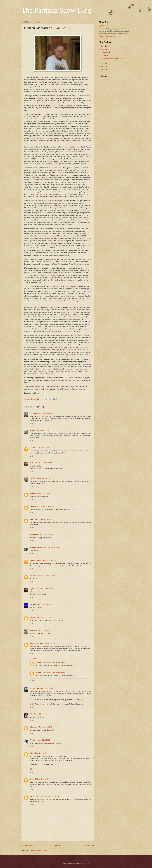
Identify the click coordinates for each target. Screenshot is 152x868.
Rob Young (34, 535)
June (105, 55)
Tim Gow (33, 604)
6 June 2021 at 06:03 (47, 589)
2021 (103, 49)
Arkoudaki (33, 727)
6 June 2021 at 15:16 (52, 643)
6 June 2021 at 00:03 (52, 548)
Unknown (33, 617)
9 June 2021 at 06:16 (41, 753)
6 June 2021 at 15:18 (58, 662)
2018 (103, 70)
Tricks (103, 26)
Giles (31, 714)
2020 (103, 63)
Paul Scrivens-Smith (37, 548)
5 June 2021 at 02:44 (42, 430)
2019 (103, 67)
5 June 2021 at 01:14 (48, 413)
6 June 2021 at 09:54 (42, 630)
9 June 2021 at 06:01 (43, 740)
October (106, 52)
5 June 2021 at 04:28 (46, 506)
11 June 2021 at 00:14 (51, 796)
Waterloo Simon (35, 576)
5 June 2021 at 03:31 (45, 463)
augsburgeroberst (36, 796)
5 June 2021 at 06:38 (45, 519)
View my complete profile (107, 36)
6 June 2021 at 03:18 (49, 561)
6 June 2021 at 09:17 (44, 604)
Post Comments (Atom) (39, 851)
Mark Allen (33, 519)
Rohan (32, 779)
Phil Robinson (35, 413)
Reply (32, 424)
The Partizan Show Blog (56, 10)
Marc (31, 753)
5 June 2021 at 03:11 (43, 448)
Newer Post (27, 846)
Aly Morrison (34, 589)
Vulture (32, 740)
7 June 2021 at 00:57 (41, 714)
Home (58, 846)
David (32, 430)
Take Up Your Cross (37, 643)
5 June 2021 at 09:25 (45, 535)
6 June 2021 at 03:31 (49, 576)
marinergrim (34, 506)
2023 (103, 46)
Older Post (89, 846)
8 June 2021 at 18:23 (45, 727)
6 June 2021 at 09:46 (44, 617)
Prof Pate (33, 478)
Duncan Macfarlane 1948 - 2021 (113, 58)
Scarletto (33, 493)
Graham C (33, 463)
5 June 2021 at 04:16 (44, 478)
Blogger (87, 863)
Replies (34, 658)
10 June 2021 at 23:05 (43, 779)
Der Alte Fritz (34, 688)
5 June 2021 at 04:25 (44, 493)
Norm (32, 630)
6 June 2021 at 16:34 (47, 688)
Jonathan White (35, 561)
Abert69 (32, 448)
